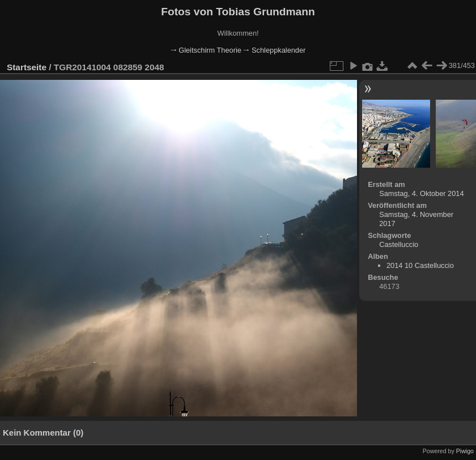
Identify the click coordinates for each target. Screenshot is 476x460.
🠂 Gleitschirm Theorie (206, 50)
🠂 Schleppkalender (274, 50)
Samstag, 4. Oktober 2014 (421, 193)
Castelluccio (399, 244)
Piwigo (465, 451)
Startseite (27, 67)
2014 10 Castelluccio (420, 265)
